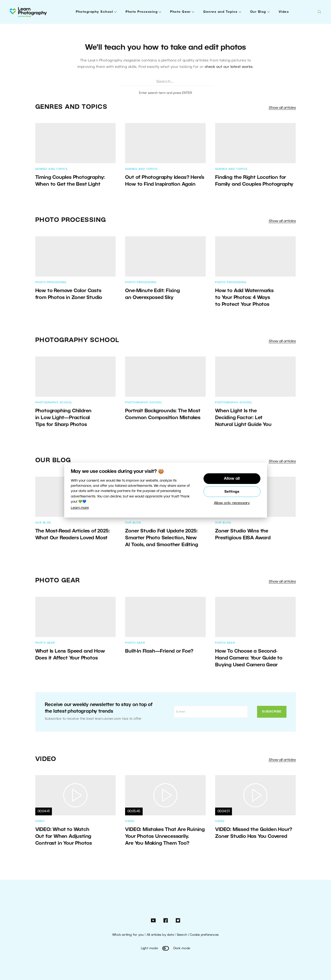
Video (284, 12)
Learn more (80, 508)
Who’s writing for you (128, 935)
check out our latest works (229, 67)
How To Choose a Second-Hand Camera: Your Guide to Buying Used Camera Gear (249, 658)
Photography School (94, 12)
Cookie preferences (204, 935)
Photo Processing (142, 12)
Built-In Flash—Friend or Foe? (159, 651)
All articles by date (160, 935)
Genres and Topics (220, 12)
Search (182, 935)
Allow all (232, 479)
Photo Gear (180, 12)
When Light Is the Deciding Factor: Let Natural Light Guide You (245, 418)
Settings (232, 492)
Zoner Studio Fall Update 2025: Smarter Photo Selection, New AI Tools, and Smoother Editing (161, 538)
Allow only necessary (232, 503)
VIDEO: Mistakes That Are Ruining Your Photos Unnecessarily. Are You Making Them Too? (165, 837)
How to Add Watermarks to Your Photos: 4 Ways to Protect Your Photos (244, 298)
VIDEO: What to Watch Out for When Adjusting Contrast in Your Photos (64, 837)
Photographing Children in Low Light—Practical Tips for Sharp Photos (63, 418)
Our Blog (258, 12)
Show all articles (282, 108)
